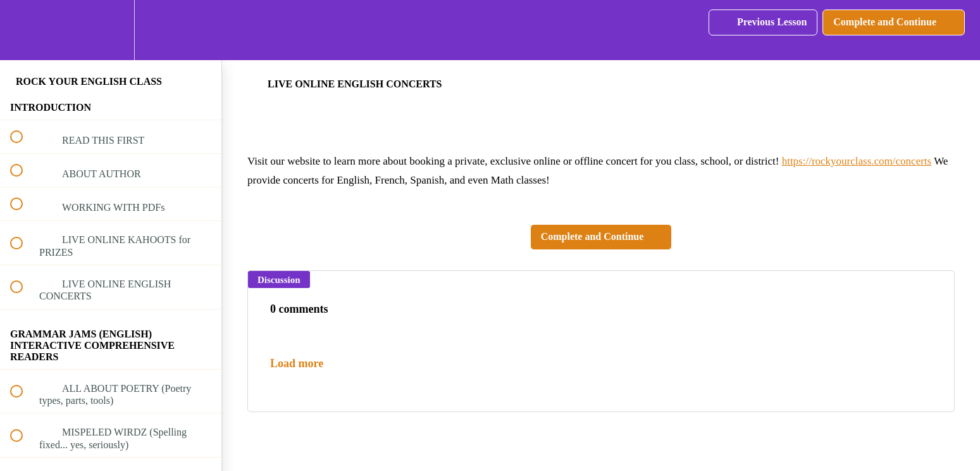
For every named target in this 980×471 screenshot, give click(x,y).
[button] (23, 30)
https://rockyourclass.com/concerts (857, 161)
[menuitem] (111, 30)
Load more (297, 363)
